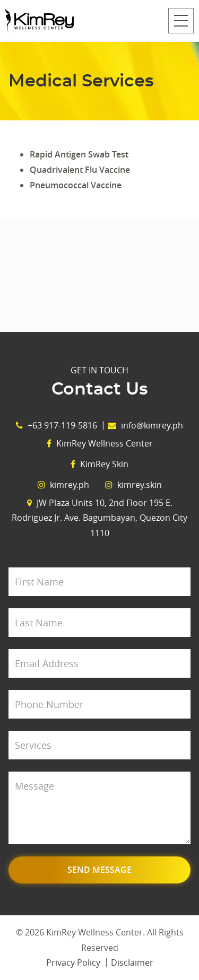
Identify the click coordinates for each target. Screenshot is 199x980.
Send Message (99, 870)
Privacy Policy (73, 962)
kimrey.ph (63, 485)
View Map (99, 275)
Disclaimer (132, 962)
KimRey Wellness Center (100, 443)
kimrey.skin (133, 485)
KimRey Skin (99, 464)
